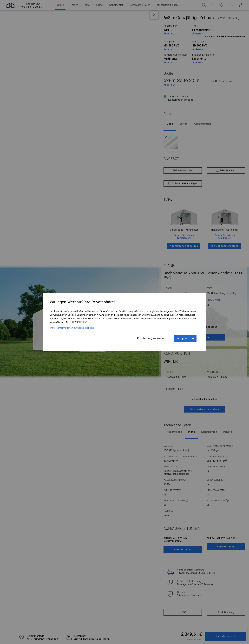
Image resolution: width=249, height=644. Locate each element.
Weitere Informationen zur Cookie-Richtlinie (72, 328)
